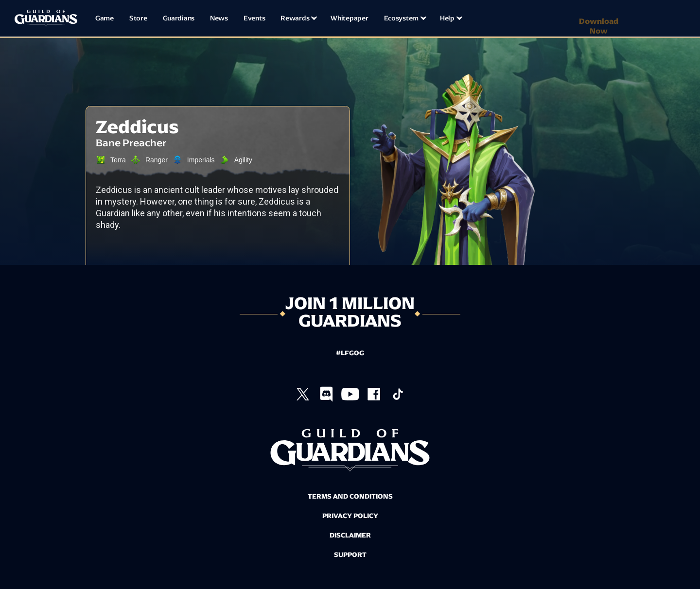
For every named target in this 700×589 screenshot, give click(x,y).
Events (254, 18)
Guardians (179, 18)
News (219, 18)
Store (138, 18)
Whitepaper (349, 18)
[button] (298, 18)
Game (105, 18)
